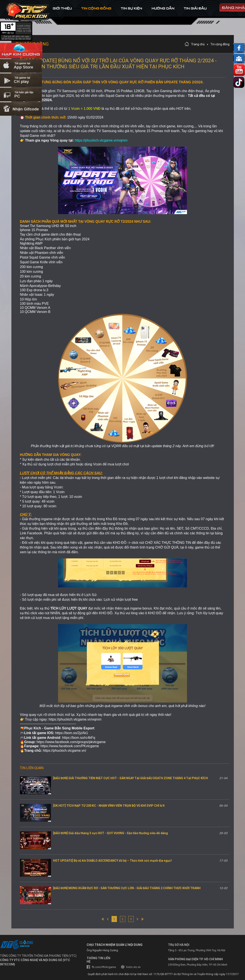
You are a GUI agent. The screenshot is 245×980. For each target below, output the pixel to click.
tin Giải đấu (195, 8)
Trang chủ (198, 44)
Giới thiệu (62, 8)
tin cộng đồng (96, 8)
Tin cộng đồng (220, 44)
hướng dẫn (163, 8)
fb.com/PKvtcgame (104, 967)
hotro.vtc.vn (133, 967)
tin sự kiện (131, 8)
